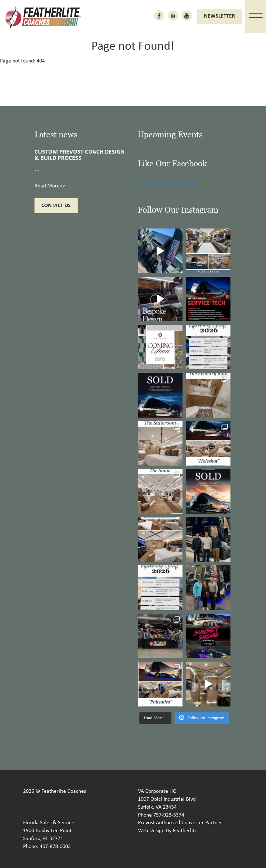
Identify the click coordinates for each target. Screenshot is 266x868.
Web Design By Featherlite (168, 831)
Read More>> (50, 186)
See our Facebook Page (167, 182)
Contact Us (56, 206)
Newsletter (219, 16)
